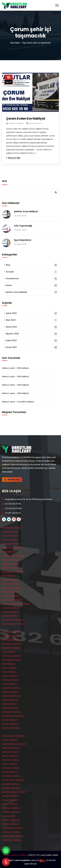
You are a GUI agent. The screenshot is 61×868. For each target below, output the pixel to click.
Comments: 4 (36, 123)
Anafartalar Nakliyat (13, 548)
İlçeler (32, 286)
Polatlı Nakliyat (10, 772)
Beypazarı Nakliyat (12, 588)
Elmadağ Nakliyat (11, 640)
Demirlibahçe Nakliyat (13, 624)
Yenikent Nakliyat (11, 832)
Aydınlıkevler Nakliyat (13, 556)
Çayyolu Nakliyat (11, 608)
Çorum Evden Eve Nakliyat (26, 119)
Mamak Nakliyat (10, 752)
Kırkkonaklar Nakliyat (13, 736)
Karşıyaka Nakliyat (12, 712)
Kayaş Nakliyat (10, 720)
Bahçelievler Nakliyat (13, 572)
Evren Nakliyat (9, 668)
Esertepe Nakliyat (11, 656)
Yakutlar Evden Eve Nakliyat (15, 855)
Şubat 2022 (32, 341)
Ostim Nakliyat (10, 764)
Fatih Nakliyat (9, 672)
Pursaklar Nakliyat (26, 402)
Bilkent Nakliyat (10, 592)
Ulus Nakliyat (9, 816)
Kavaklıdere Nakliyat (13, 716)
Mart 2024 (32, 320)
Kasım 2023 (32, 327)
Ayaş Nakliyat (9, 552)
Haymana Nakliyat (12, 696)
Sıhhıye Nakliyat (10, 796)
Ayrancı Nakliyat (11, 560)
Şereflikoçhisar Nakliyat (14, 792)
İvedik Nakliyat (9, 704)
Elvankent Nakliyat (12, 644)
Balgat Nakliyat (10, 580)
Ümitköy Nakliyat (11, 820)
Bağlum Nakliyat (10, 568)
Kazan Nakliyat (10, 724)
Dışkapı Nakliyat (10, 636)
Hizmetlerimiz (32, 279)
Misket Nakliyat (10, 756)
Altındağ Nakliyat (11, 544)
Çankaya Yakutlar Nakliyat (16, 604)
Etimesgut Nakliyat (12, 660)
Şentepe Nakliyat (11, 788)
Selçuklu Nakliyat (11, 784)
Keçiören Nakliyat (11, 728)
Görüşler (32, 272)
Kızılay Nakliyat (10, 740)
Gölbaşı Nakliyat (10, 680)
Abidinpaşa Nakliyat (12, 528)
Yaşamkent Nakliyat (12, 828)
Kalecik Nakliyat (10, 708)
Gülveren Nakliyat (11, 688)
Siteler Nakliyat (10, 804)
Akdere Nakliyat (10, 532)
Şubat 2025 (32, 313)
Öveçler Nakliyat (11, 768)
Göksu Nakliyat (10, 676)
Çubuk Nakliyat (10, 616)
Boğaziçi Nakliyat (11, 596)
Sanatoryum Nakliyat (13, 780)
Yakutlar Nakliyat (16, 123)
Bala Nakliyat (9, 576)
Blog (32, 265)
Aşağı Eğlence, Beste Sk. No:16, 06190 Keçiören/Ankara (28, 499)
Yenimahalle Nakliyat (13, 836)
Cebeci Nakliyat (10, 612)
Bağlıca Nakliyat (10, 564)
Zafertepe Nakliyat (12, 840)
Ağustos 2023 (32, 334)
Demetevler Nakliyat (13, 620)
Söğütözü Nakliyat (11, 808)
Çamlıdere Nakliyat (12, 600)
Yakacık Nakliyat (11, 824)
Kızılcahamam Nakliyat (14, 744)
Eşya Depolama (23, 240)
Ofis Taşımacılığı (23, 226)
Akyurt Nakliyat (10, 540)
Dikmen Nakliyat (10, 632)
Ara (4, 181)
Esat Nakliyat (9, 652)
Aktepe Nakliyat (10, 536)
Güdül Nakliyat (9, 684)
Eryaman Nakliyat (11, 648)
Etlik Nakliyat (23, 368)
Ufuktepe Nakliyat (11, 812)
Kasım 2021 (32, 347)
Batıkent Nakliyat (11, 584)
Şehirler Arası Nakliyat (26, 211)
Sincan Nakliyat (10, 800)
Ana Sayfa (15, 43)
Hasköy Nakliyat (10, 692)
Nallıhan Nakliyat (11, 760)
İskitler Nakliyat (10, 700)
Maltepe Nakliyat (11, 748)
